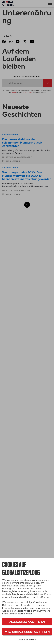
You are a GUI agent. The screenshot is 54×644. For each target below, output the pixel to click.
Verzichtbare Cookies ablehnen (27, 632)
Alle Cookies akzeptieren (27, 622)
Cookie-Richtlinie (27, 640)
